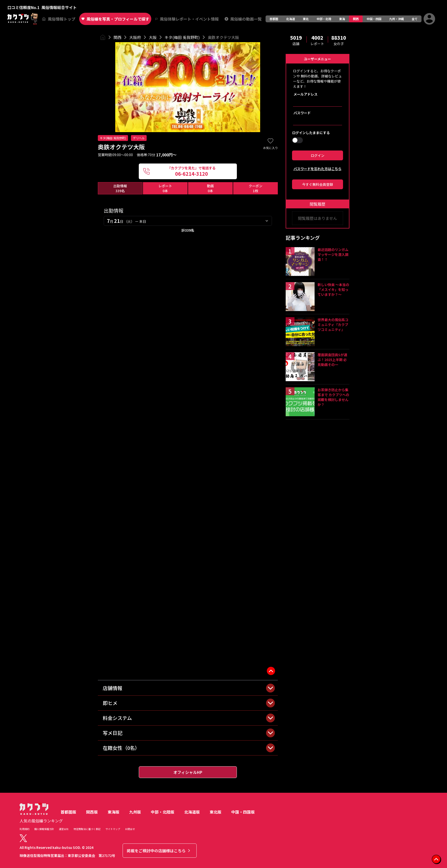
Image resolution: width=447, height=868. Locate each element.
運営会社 (64, 829)
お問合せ (130, 829)
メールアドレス (306, 94)
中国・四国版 (243, 812)
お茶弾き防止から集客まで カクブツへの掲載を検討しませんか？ (333, 397)
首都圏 (274, 19)
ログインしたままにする (311, 133)
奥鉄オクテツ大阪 (223, 37)
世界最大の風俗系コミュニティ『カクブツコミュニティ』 (333, 325)
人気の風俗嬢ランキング (41, 821)
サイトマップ (113, 829)
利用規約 (25, 829)
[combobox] (188, 221)
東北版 (216, 812)
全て (415, 19)
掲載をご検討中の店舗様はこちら (159, 851)
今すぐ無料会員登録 (318, 184)
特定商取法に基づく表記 (87, 829)
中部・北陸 (324, 19)
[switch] (297, 140)
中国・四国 (374, 19)
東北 (306, 19)
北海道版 (192, 812)
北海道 (291, 19)
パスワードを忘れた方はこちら (318, 169)
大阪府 (135, 37)
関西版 (92, 812)
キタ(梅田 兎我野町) (182, 37)
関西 (356, 19)
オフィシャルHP (188, 772)
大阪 (153, 37)
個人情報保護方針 (44, 829)
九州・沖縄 (396, 19)
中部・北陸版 (163, 812)
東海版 (114, 812)
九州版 (135, 812)
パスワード (302, 113)
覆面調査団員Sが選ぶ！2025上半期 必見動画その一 (332, 360)
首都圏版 (68, 812)
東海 (342, 19)
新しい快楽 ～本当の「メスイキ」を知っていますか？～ (333, 289)
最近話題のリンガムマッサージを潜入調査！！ (333, 254)
